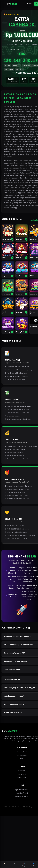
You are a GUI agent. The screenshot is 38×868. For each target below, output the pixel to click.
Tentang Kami (19, 804)
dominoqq (13, 239)
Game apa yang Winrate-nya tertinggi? (15, 737)
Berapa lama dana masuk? (14, 754)
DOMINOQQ (16, 75)
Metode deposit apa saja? (14, 745)
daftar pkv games (28, 187)
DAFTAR (33, 4)
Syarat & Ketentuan (19, 842)
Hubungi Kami (19, 807)
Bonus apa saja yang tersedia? (16, 709)
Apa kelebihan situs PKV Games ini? (18, 685)
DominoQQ (19, 826)
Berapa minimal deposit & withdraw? (18, 693)
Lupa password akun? (12, 717)
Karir (19, 811)
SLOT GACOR (16, 79)
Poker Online (19, 829)
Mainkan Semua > (30, 252)
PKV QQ (7, 75)
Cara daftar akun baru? (13, 728)
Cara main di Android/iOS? (14, 701)
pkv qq (31, 161)
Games (14, 865)
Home (5, 865)
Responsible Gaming (19, 848)
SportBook (27, 79)
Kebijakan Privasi (19, 845)
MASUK (24, 4)
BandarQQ (19, 823)
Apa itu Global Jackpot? (13, 762)
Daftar (33, 865)
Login (24, 865)
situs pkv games (22, 128)
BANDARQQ (27, 75)
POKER (7, 79)
